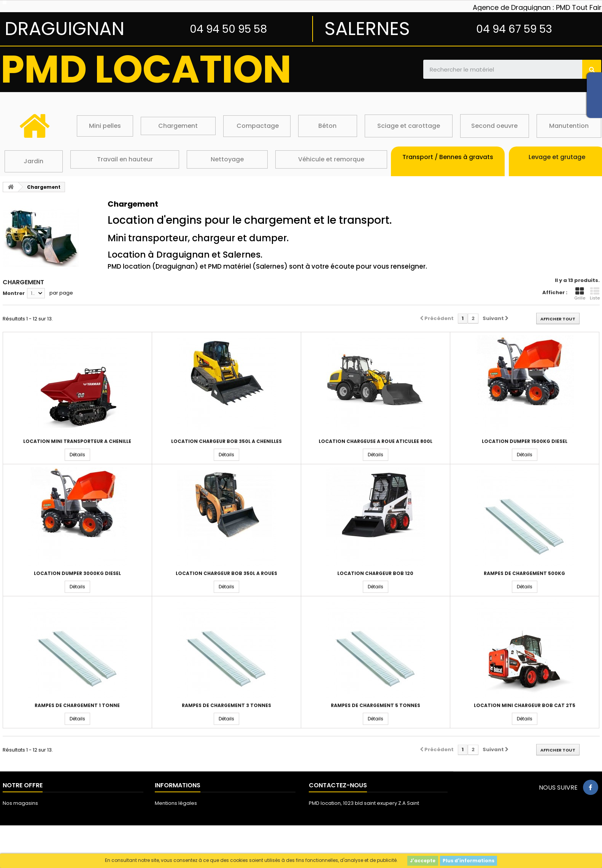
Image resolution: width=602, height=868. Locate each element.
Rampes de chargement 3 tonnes (226, 706)
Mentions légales (176, 803)
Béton (327, 126)
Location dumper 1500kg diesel (525, 441)
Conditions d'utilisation (183, 813)
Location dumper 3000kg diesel (77, 573)
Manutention (569, 126)
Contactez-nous (23, 813)
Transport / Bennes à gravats (448, 157)
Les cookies (169, 833)
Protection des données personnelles (202, 843)
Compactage (258, 126)
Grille (580, 294)
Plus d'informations (469, 861)
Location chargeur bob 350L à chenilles (226, 441)
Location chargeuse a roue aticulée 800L (376, 441)
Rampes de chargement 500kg (524, 573)
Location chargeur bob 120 (375, 573)
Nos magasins (20, 803)
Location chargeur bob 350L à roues (226, 573)
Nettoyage (227, 159)
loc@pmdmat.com (354, 829)
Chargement (178, 126)
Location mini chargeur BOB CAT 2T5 (525, 706)
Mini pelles (105, 126)
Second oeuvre (494, 126)
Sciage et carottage (409, 126)
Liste (595, 294)
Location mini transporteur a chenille (77, 441)
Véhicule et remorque (331, 159)
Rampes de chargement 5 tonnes (376, 706)
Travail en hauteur (125, 159)
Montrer (14, 293)
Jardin (33, 161)
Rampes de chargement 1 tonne (77, 706)
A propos (166, 823)
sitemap (13, 823)
